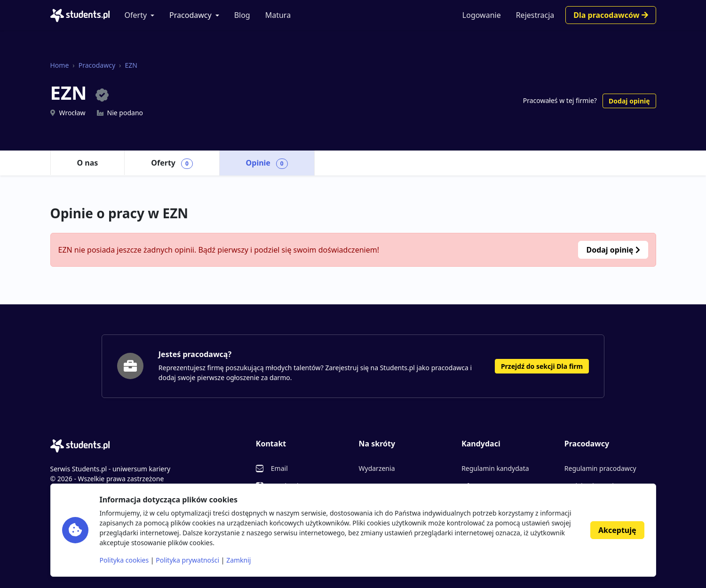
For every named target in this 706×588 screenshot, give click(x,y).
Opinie (267, 163)
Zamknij (238, 560)
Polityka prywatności (187, 560)
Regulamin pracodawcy (600, 468)
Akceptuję (617, 530)
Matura (278, 15)
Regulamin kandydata (495, 468)
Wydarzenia (377, 468)
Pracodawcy (190, 15)
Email (279, 468)
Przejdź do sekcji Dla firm (542, 366)
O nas (88, 163)
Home (60, 65)
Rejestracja (535, 15)
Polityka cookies (124, 560)
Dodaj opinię (629, 101)
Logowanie (482, 15)
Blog (242, 15)
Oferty (136, 15)
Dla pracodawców (611, 15)
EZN (131, 65)
